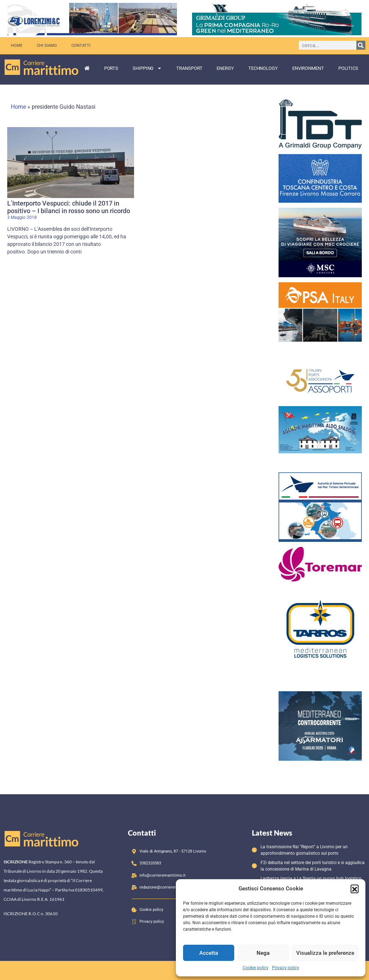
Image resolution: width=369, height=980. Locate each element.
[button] (355, 889)
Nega (263, 953)
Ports (111, 68)
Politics (348, 68)
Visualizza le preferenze (325, 953)
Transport (189, 68)
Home (17, 46)
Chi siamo (47, 46)
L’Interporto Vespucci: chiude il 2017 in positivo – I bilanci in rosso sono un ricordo (69, 207)
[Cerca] (361, 45)
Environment (308, 68)
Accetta (209, 953)
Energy (225, 68)
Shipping (147, 68)
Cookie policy (255, 968)
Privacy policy (286, 968)
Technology (263, 68)
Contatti (81, 46)
